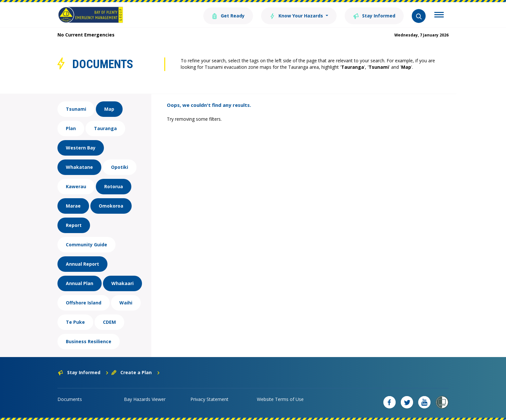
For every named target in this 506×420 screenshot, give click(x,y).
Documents (70, 399)
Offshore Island (84, 303)
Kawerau (76, 186)
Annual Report (82, 264)
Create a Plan (136, 372)
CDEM (109, 322)
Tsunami (76, 109)
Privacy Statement (209, 399)
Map (109, 109)
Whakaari (122, 283)
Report (74, 225)
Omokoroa (111, 206)
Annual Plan (80, 283)
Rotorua (114, 186)
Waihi (126, 303)
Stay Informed (374, 15)
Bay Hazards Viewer (145, 399)
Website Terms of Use (280, 399)
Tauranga (105, 128)
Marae (73, 206)
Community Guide (86, 245)
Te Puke (75, 322)
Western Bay (81, 148)
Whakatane (79, 167)
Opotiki (120, 167)
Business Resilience (89, 341)
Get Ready (228, 15)
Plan (71, 128)
